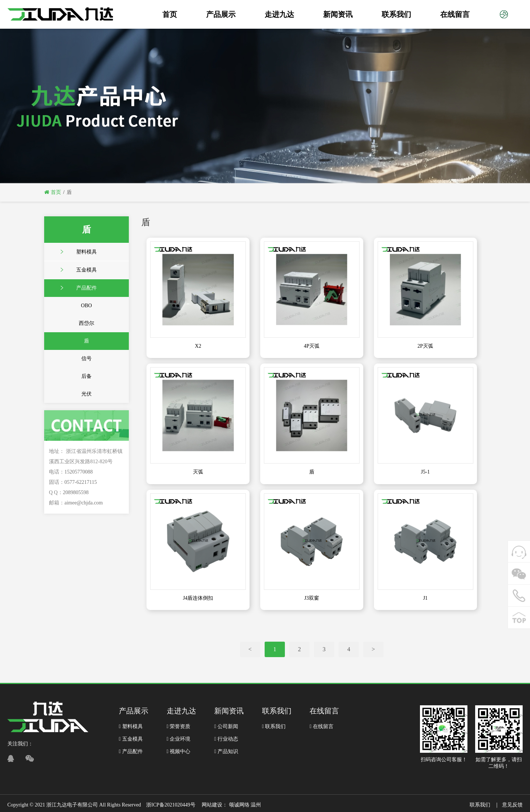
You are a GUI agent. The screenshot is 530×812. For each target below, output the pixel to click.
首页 (170, 14)
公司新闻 (226, 726)
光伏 (86, 394)
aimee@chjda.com (84, 503)
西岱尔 (86, 323)
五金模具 (86, 270)
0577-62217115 (81, 482)
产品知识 (226, 751)
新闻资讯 (338, 14)
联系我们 (396, 14)
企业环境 (179, 739)
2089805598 (76, 492)
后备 (86, 376)
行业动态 (226, 739)
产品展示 (221, 14)
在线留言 (455, 14)
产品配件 (86, 288)
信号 (86, 359)
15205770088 (79, 472)
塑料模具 (86, 252)
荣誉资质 (179, 726)
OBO (86, 306)
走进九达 (279, 14)
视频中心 (179, 751)
